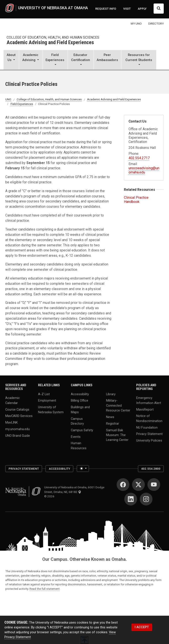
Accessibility (80, 394)
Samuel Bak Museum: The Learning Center (117, 435)
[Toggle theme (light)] (83, 469)
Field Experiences (22, 104)
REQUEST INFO (106, 9)
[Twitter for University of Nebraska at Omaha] (138, 485)
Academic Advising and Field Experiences (50, 43)
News (110, 417)
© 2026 (50, 496)
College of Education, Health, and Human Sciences (53, 37)
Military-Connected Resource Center (118, 405)
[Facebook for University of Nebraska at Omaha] (123, 485)
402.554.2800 (151, 469)
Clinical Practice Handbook (136, 200)
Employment (47, 400)
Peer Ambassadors (107, 57)
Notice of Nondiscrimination (149, 418)
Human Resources (79, 446)
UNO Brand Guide (18, 436)
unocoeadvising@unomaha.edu (144, 170)
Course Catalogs (17, 409)
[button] (11, 60)
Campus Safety (82, 430)
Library (111, 394)
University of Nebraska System (51, 409)
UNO (8, 99)
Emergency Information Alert (149, 400)
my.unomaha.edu (17, 429)
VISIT (127, 9)
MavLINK (12, 422)
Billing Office (80, 400)
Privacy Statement (149, 434)
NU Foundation (147, 427)
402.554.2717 (139, 158)
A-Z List (44, 394)
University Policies (149, 440)
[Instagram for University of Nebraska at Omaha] (146, 499)
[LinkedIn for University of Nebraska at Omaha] (131, 499)
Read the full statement (45, 589)
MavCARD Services (19, 416)
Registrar (113, 423)
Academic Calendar (13, 400)
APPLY (142, 9)
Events (76, 437)
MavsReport (145, 409)
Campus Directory (77, 421)
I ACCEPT (142, 627)
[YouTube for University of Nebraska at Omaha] (154, 485)
